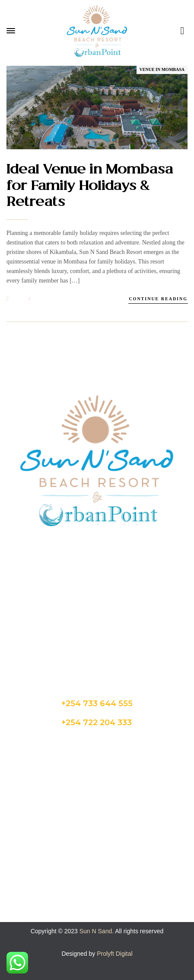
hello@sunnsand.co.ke (97, 643)
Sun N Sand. (97, 931)
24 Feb (16, 299)
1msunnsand (68, 299)
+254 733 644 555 (97, 704)
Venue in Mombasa (162, 69)
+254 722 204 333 (97, 723)
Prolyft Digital (114, 954)
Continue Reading (158, 299)
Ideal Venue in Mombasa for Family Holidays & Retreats (90, 186)
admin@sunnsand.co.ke (97, 628)
